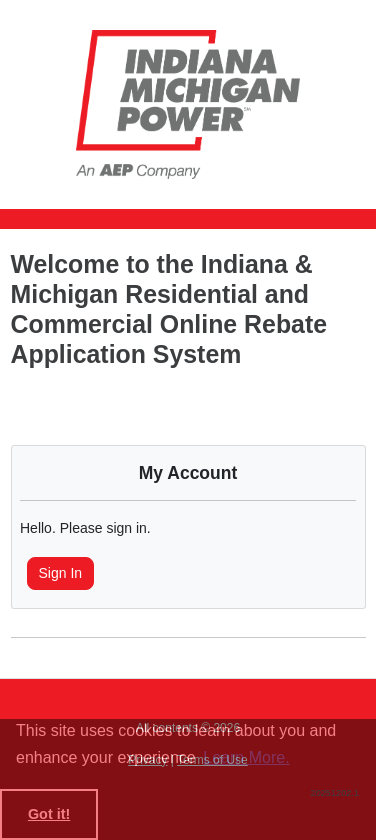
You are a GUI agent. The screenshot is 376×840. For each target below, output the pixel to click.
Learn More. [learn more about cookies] (246, 757)
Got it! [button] (49, 814)
